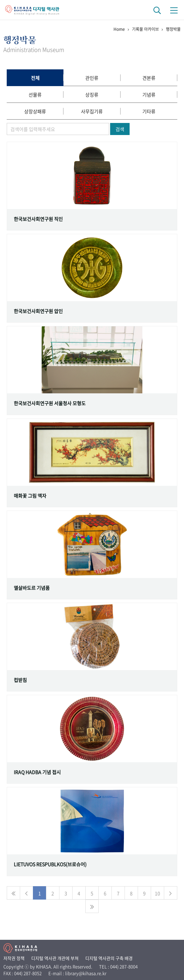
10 (157, 893)
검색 (120, 129)
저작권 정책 (14, 958)
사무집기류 (92, 111)
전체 (35, 78)
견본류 (149, 78)
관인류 (92, 78)
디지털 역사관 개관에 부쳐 (55, 958)
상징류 (92, 94)
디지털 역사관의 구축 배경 (109, 958)
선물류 (35, 94)
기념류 (149, 94)
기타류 (149, 111)
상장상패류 (35, 111)
